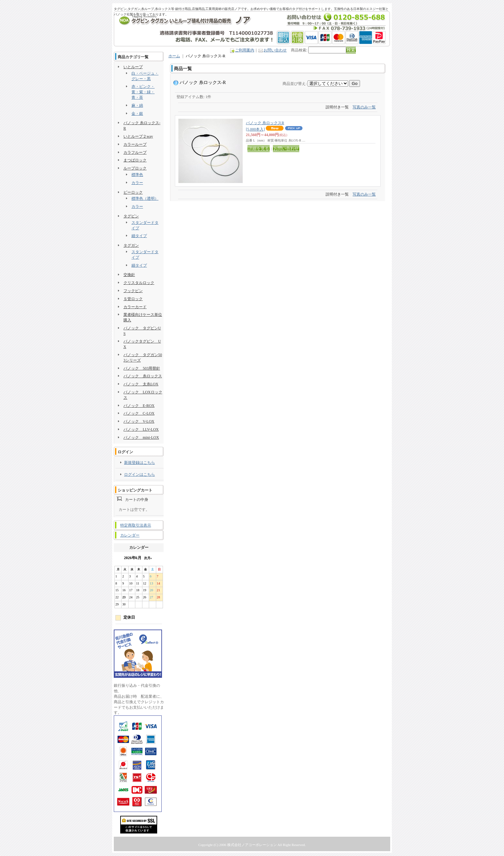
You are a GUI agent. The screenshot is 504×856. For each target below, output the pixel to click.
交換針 (129, 275)
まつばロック (135, 160)
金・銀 (137, 114)
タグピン (131, 216)
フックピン (133, 291)
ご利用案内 (245, 50)
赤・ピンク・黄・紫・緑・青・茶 (143, 92)
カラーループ (135, 144)
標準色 (137, 175)
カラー (137, 183)
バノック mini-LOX (141, 437)
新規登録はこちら (139, 463)
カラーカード (135, 307)
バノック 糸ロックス (143, 376)
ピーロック (133, 192)
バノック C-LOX (139, 413)
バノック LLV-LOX (141, 429)
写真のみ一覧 (364, 107)
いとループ (133, 67)
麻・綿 (137, 106)
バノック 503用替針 (142, 368)
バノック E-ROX (139, 406)
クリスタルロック (139, 283)
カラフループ (135, 152)
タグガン (131, 245)
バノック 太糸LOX (141, 384)
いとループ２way (138, 136)
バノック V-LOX (139, 421)
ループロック (135, 168)
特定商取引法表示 (136, 525)
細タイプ (139, 236)
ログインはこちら (139, 474)
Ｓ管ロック (133, 299)
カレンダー (130, 535)
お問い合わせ (275, 50)
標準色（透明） (145, 198)
